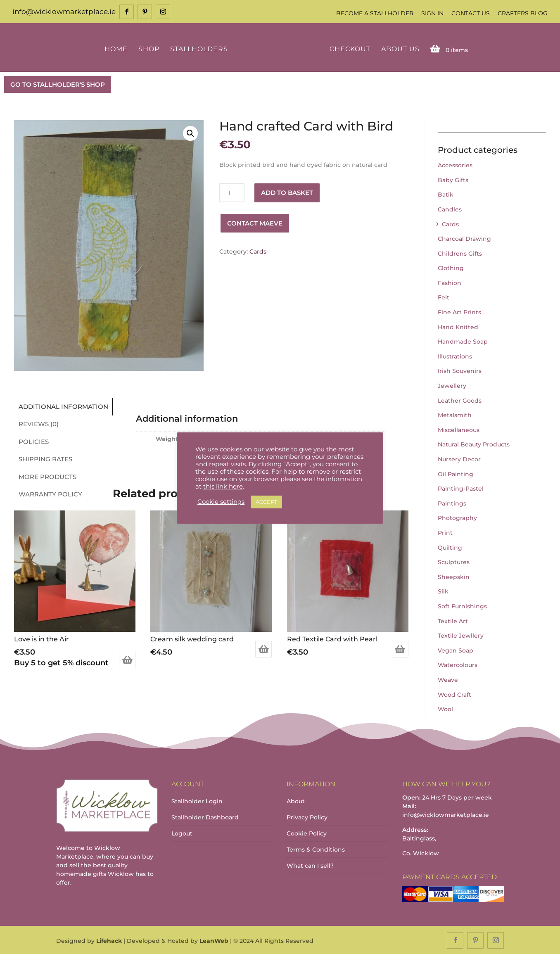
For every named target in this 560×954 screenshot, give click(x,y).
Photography (457, 517)
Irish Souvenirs (460, 370)
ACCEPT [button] (266, 502)
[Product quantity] (232, 192)
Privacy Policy (307, 816)
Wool (445, 708)
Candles (450, 209)
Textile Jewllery (461, 635)
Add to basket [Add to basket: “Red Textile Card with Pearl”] (400, 648)
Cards (258, 251)
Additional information (61, 406)
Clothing (451, 268)
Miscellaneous (459, 429)
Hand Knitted (458, 326)
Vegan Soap (456, 650)
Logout (182, 833)
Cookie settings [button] (221, 502)
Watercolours (458, 664)
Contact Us (471, 13)
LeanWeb (214, 940)
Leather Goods (460, 400)
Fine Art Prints (459, 311)
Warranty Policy (48, 493)
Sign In (432, 13)
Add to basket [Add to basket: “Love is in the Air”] (127, 659)
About (296, 800)
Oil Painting (456, 473)
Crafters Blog (523, 13)
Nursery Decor (459, 458)
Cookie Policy (307, 833)
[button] (190, 133)
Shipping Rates (43, 458)
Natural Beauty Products (474, 444)
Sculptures (454, 561)
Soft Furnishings (462, 605)
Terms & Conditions (316, 849)
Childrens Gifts (460, 253)
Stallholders (200, 49)
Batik (446, 194)
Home (117, 49)
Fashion (450, 282)
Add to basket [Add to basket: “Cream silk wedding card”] (263, 648)
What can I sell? (310, 865)
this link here (223, 486)
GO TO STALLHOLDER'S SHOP (58, 84)
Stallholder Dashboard (205, 816)
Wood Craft (454, 694)
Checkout (348, 49)
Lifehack (109, 940)
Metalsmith (455, 415)
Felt (444, 297)
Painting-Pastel (461, 488)
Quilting (450, 547)
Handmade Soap (463, 341)
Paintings (452, 503)
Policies (31, 441)
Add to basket (287, 192)
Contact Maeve (255, 222)
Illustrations (455, 356)
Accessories (455, 164)
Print (445, 532)
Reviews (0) (36, 423)
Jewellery (452, 385)
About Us (399, 49)
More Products (45, 476)
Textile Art (453, 620)
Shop (150, 49)
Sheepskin (454, 576)
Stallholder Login (197, 800)
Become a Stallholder (375, 13)
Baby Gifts (453, 179)
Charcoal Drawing (464, 238)
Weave (448, 679)
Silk (443, 591)
